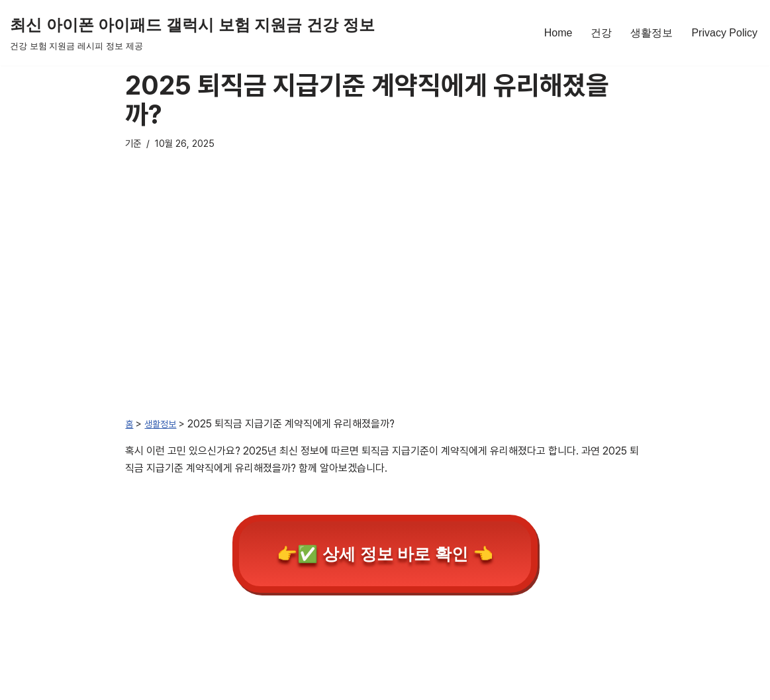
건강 (601, 33)
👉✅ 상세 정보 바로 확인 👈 (385, 554)
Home (558, 33)
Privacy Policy (724, 33)
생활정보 (651, 33)
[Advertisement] (385, 300)
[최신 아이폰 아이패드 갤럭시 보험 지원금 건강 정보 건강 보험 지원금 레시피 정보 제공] (192, 33)
